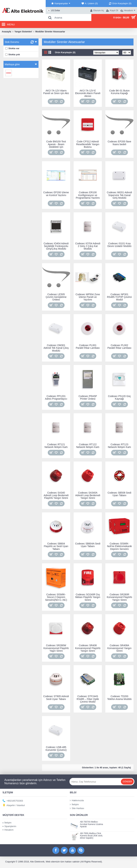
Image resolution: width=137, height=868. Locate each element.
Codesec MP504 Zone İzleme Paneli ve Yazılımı (88, 297)
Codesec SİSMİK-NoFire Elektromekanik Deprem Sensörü (120, 546)
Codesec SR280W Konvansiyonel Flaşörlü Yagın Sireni (56, 648)
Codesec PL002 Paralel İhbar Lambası (119, 347)
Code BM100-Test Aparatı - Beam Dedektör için (56, 144)
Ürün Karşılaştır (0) (65, 52)
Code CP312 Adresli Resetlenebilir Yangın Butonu (88, 144)
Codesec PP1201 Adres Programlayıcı (56, 397)
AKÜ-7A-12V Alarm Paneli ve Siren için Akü (56, 92)
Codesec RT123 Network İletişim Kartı (119, 446)
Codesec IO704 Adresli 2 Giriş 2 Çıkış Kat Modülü (88, 246)
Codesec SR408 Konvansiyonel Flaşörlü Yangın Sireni (88, 648)
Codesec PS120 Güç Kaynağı (119, 397)
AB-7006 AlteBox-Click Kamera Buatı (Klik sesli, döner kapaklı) (91, 836)
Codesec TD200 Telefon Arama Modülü (119, 698)
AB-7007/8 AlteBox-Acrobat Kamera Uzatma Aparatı (91, 824)
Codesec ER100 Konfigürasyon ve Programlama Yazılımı (88, 195)
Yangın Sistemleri (23, 32)
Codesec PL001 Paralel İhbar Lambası (88, 347)
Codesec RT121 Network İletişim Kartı (56, 446)
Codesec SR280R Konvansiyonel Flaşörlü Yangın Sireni (119, 597)
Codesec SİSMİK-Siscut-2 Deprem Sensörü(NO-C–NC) (56, 597)
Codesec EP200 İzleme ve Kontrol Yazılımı (56, 194)
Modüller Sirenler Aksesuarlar (50, 32)
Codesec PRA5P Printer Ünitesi (88, 397)
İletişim (74, 804)
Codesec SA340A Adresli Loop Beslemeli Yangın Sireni (88, 495)
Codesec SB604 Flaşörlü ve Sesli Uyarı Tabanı (56, 546)
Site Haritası (77, 808)
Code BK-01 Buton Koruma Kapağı (119, 92)
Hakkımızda (77, 800)
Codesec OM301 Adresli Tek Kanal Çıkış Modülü (56, 348)
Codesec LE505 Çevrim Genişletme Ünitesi (56, 297)
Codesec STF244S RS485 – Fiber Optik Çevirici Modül (88, 699)
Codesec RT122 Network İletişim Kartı (88, 446)
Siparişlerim (9, 826)
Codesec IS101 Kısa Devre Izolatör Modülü (119, 245)
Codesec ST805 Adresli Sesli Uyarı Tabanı (56, 698)
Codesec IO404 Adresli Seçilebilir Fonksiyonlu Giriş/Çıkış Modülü (56, 246)
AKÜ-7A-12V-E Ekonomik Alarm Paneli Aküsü (88, 93)
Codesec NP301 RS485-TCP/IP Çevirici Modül (119, 297)
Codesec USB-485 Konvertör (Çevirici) (56, 748)
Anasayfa (6, 32)
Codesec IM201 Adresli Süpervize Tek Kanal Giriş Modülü (120, 195)
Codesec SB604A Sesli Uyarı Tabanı (88, 545)
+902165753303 (13, 801)
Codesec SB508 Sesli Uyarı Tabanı (119, 494)
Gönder (127, 782)
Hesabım (8, 830)
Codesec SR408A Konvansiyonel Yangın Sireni (119, 648)
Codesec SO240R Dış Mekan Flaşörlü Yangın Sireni (88, 597)
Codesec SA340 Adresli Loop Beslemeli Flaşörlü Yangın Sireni (56, 495)
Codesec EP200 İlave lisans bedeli (119, 143)
